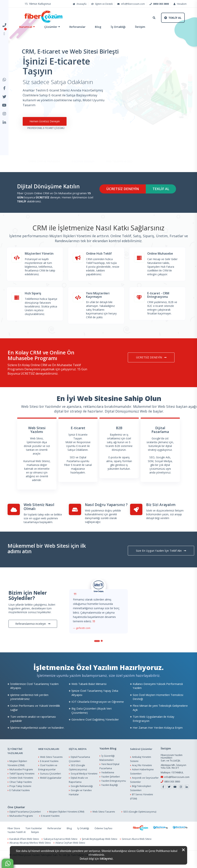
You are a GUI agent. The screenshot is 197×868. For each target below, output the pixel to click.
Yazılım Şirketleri (111, 781)
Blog (98, 27)
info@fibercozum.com (131, 4)
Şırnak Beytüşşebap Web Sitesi (100, 843)
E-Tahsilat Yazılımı (20, 795)
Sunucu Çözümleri (50, 778)
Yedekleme (108, 777)
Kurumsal (26, 27)
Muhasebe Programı (21, 774)
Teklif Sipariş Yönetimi (22, 778)
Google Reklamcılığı (82, 791)
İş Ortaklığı (118, 27)
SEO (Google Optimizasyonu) (140, 816)
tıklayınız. (107, 859)
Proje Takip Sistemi (20, 791)
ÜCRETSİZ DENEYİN (123, 193)
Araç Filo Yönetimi (142, 770)
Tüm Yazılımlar (34, 833)
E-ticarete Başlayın (83, 155)
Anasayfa (79, 4)
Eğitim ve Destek (101, 4)
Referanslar (77, 27)
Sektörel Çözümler (141, 753)
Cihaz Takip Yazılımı (21, 786)
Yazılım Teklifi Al (17, 837)
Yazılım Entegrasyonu (114, 785)
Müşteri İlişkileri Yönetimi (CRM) (67, 816)
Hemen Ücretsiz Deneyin (45, 126)
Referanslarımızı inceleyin (33, 628)
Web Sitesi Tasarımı (51, 761)
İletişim (140, 27)
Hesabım (180, 4)
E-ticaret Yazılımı (49, 766)
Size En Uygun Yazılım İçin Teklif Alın (161, 555)
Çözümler (51, 27)
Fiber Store (14, 833)
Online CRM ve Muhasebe (44, 155)
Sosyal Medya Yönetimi (84, 778)
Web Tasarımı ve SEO (119, 155)
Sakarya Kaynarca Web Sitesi (60, 843)
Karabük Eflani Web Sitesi (24, 843)
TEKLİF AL (161, 193)
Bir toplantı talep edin (37, 519)
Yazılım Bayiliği (110, 789)
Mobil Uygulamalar (51, 782)
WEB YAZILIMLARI (49, 753)
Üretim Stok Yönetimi (21, 782)
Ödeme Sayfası (103, 833)
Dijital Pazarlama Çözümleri (25, 816)
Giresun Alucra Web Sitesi (137, 843)
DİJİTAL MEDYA (78, 753)
